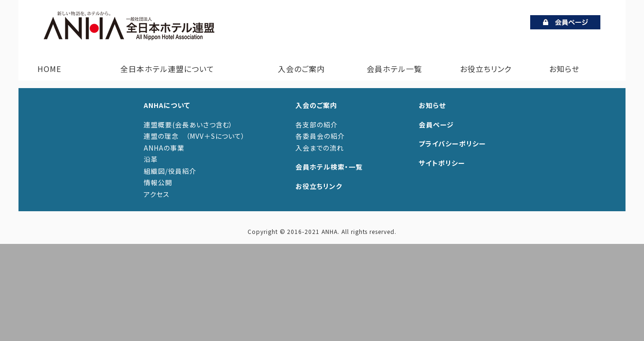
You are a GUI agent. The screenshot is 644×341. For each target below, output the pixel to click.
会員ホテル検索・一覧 (329, 167)
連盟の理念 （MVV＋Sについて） (194, 136)
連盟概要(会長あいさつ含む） (188, 125)
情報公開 (158, 182)
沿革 (151, 159)
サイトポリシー (442, 163)
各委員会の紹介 (320, 136)
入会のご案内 (299, 69)
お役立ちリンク (486, 69)
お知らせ (564, 69)
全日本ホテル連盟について (165, 69)
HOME (49, 69)
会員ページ (436, 125)
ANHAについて (167, 105)
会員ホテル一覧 (394, 69)
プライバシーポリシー (452, 144)
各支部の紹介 (317, 125)
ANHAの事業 (164, 148)
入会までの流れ (320, 148)
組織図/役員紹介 (170, 171)
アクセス (157, 194)
